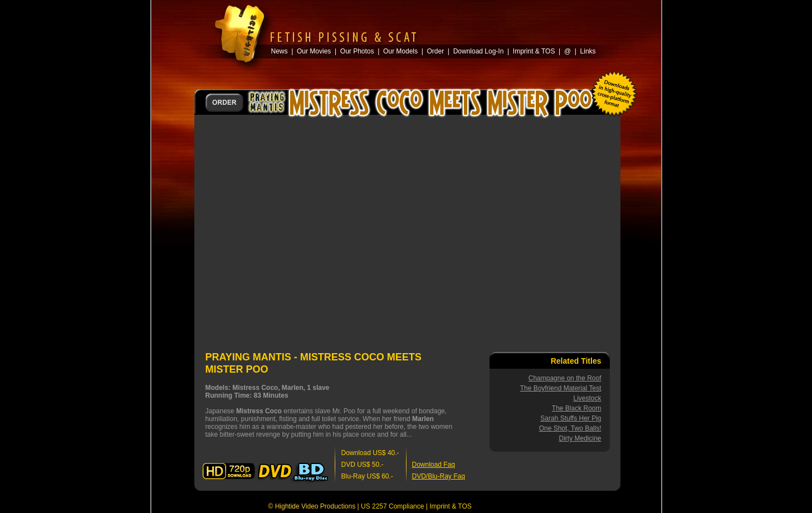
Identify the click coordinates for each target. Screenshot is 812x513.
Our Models (400, 51)
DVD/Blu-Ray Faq (439, 476)
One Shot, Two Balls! (570, 428)
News (280, 51)
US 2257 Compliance (392, 506)
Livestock (587, 398)
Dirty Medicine (580, 438)
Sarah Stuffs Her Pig (571, 418)
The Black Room (577, 408)
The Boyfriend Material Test (561, 388)
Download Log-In (479, 51)
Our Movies (314, 51)
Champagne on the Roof (565, 378)
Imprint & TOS (451, 506)
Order (435, 51)
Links (588, 51)
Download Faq (434, 465)
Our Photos (357, 51)
